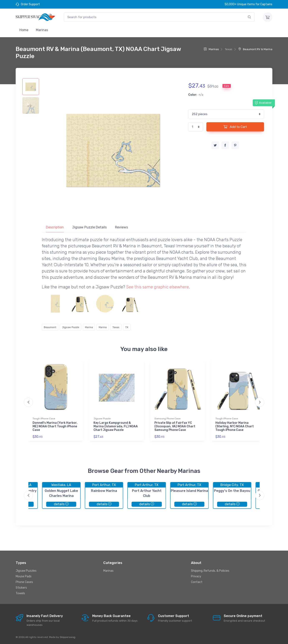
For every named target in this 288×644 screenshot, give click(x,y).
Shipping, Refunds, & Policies (210, 571)
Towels (20, 593)
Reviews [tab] (121, 227)
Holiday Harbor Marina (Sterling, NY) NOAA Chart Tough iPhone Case (235, 426)
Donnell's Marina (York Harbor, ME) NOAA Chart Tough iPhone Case (55, 426)
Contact (197, 582)
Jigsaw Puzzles (26, 571)
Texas (116, 327)
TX (127, 327)
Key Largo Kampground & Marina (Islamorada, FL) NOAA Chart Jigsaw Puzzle (116, 426)
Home (24, 30)
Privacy (196, 576)
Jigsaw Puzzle (71, 327)
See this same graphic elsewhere (157, 287)
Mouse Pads (24, 576)
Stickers (21, 588)
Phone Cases (24, 582)
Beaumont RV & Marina (255, 49)
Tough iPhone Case (44, 419)
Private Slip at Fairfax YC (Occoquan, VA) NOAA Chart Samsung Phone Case (175, 426)
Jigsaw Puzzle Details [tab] (89, 227)
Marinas (42, 30)
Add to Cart (235, 127)
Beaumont (50, 327)
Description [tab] (55, 227)
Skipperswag (68, 637)
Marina (89, 327)
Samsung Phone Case (167, 419)
